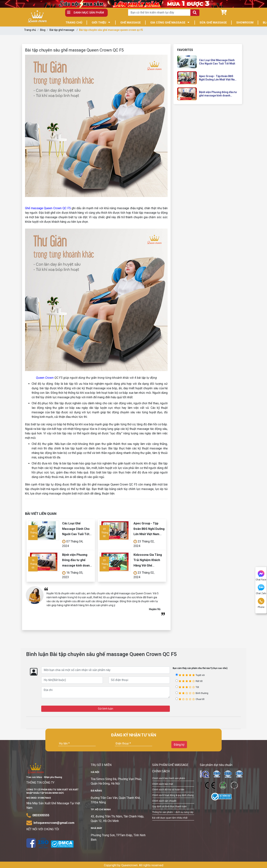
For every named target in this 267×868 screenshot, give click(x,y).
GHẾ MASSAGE (131, 23)
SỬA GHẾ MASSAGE (213, 23)
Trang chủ (30, 30)
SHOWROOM (245, 23)
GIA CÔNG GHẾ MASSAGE (168, 23)
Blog (43, 30)
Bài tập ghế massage (62, 30)
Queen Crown (45, 378)
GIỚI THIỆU (99, 23)
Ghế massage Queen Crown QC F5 (48, 208)
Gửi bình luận (106, 709)
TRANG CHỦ (74, 23)
